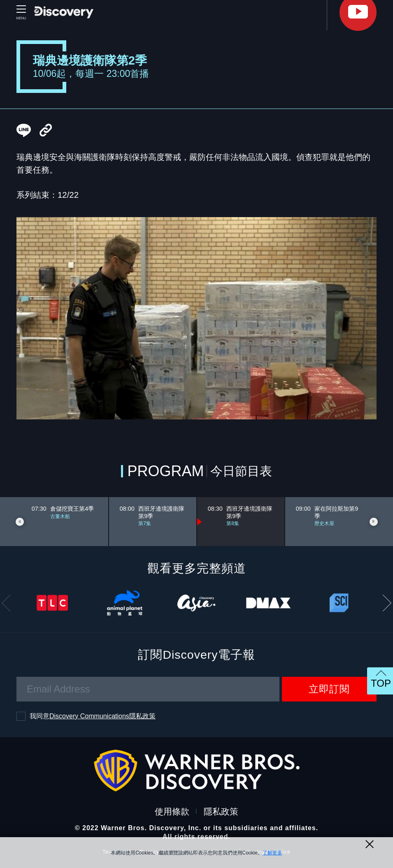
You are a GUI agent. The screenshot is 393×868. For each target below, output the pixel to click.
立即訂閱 (329, 689)
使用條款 (172, 811)
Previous (20, 522)
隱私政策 (221, 811)
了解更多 (272, 853)
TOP (381, 683)
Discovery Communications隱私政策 (102, 716)
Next (374, 522)
